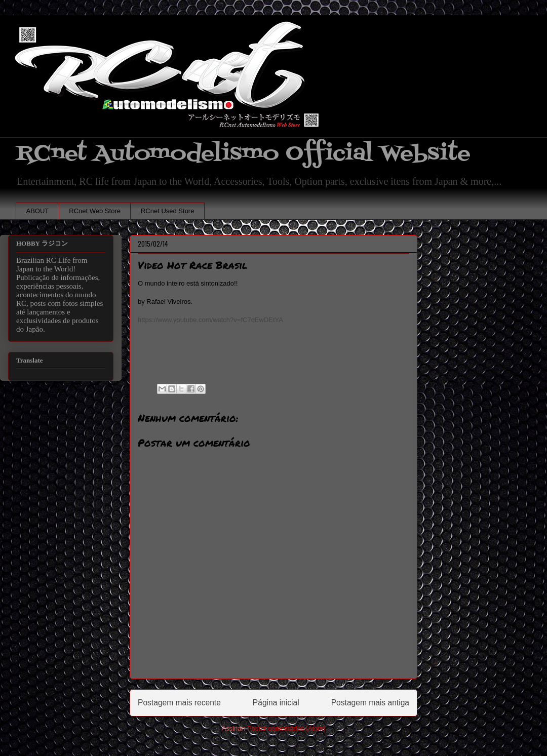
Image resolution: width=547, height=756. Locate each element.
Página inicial (276, 703)
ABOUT (38, 211)
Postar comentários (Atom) (286, 728)
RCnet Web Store (95, 211)
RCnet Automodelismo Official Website (243, 154)
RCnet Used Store (168, 211)
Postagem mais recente (179, 703)
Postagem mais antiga (370, 703)
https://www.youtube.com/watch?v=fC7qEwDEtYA (210, 320)
